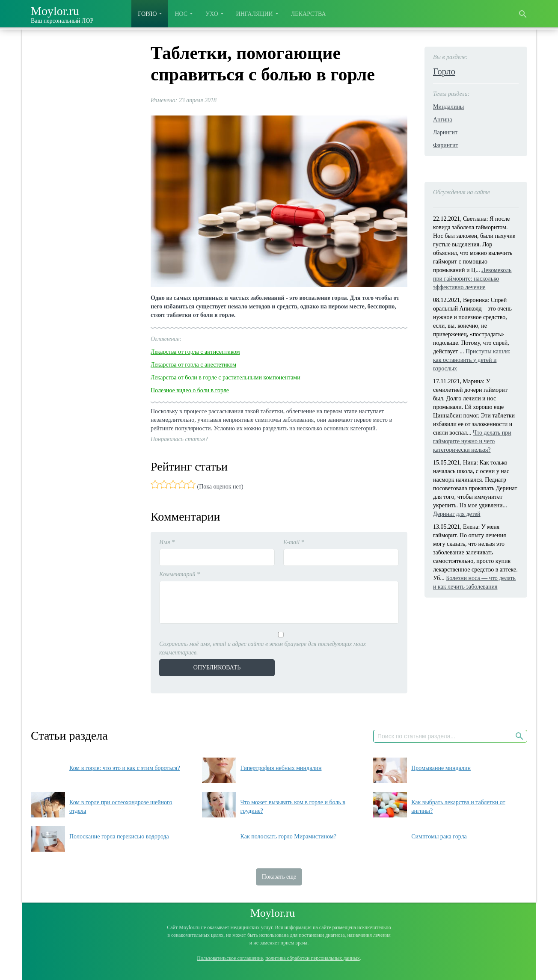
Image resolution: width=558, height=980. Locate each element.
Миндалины (448, 107)
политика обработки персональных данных (312, 958)
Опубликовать (217, 668)
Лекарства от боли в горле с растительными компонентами (226, 377)
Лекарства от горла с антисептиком (195, 352)
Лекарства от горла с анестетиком (193, 365)
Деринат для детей (457, 514)
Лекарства (309, 14)
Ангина (443, 120)
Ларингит (445, 132)
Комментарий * (180, 574)
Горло (147, 14)
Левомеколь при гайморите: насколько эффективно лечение (472, 279)
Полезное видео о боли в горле (190, 390)
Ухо (212, 14)
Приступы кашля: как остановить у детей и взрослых (472, 360)
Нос (181, 14)
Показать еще (279, 877)
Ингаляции (255, 14)
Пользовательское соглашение (230, 958)
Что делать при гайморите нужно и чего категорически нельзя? (472, 441)
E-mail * (294, 542)
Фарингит (446, 145)
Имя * (167, 542)
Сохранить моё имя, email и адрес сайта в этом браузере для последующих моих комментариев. (263, 648)
